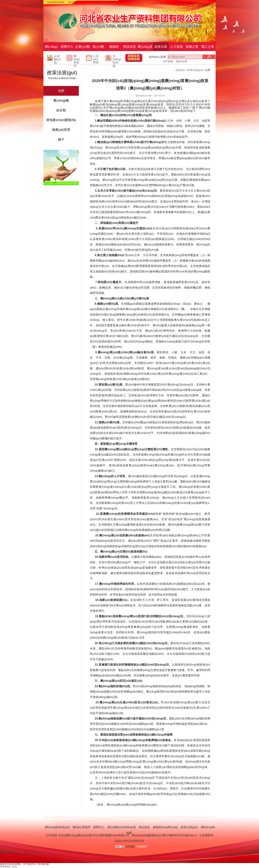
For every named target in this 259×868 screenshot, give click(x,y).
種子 (61, 139)
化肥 (61, 91)
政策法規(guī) (161, 51)
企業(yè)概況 (82, 51)
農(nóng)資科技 (145, 51)
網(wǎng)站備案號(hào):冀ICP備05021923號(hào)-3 (164, 835)
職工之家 (208, 47)
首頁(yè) (180, 70)
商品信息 (129, 47)
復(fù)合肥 (181, 61)
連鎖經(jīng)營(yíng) (114, 55)
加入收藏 (72, 2)
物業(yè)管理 (61, 130)
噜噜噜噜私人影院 (9, 867)
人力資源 (176, 47)
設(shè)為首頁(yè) (55, 2)
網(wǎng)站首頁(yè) (51, 51)
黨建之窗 (192, 47)
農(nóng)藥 (61, 101)
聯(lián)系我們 (77, 61)
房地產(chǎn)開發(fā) (61, 120)
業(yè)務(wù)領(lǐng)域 (98, 55)
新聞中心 (67, 47)
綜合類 (61, 110)
